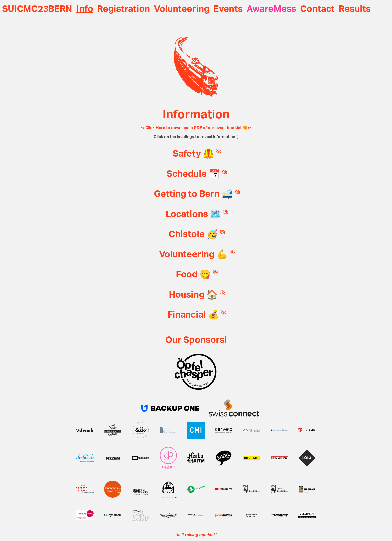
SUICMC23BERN (37, 9)
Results (355, 9)
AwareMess (271, 9)
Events (228, 9)
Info (85, 9)
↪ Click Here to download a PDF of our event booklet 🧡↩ (196, 128)
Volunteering (182, 9)
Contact (317, 9)
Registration (124, 9)
